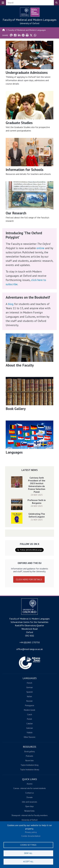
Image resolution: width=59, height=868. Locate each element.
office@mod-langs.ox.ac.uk (29, 649)
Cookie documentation (31, 836)
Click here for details (29, 579)
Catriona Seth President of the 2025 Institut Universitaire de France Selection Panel (37, 485)
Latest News (30, 470)
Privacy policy (31, 832)
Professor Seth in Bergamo (37, 502)
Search (56, 3)
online (40, 248)
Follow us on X (30, 544)
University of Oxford (29, 23)
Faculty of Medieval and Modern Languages (30, 20)
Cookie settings (28, 845)
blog (11, 304)
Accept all (28, 862)
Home (4, 30)
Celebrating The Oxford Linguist (37, 515)
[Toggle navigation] (3, 3)
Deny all (28, 853)
